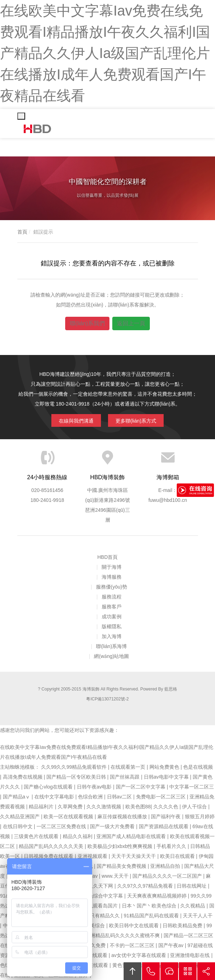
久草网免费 (71, 807)
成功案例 (112, 617)
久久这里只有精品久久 (96, 916)
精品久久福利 (78, 836)
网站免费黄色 (165, 767)
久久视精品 (193, 906)
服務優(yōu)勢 (112, 587)
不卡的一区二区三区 (133, 945)
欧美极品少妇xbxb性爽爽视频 (121, 846)
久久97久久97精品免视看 (146, 886)
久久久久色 (166, 807)
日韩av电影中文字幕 (167, 777)
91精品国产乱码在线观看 (152, 916)
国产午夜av (172, 945)
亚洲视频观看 (93, 856)
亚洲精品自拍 (166, 866)
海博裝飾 (38, 129)
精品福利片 (42, 807)
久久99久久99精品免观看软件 (75, 767)
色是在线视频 (198, 767)
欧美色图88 (138, 807)
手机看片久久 (172, 846)
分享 (206, 971)
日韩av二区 (120, 797)
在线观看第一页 (129, 767)
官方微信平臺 (188, 971)
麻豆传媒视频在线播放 (123, 816)
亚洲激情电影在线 (191, 955)
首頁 (22, 232)
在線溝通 (169, 971)
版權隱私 (112, 626)
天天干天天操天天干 (134, 856)
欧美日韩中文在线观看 (135, 925)
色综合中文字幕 (106, 896)
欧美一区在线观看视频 (69, 816)
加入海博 (112, 636)
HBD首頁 (108, 557)
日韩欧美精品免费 (183, 925)
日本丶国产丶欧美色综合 (150, 906)
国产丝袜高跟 (125, 777)
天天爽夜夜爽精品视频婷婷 (158, 896)
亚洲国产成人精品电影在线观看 (132, 836)
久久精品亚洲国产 (21, 816)
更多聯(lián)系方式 (136, 421)
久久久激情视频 (104, 807)
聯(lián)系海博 (111, 646)
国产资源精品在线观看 (164, 826)
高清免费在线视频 (23, 777)
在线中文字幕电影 (55, 797)
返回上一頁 (131, 323)
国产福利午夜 (166, 816)
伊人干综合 (195, 807)
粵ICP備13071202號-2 (107, 699)
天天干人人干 (198, 916)
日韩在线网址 (192, 886)
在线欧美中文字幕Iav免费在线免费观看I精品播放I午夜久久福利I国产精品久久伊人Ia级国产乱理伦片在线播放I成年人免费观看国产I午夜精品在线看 (105, 53)
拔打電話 (151, 971)
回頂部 (132, 971)
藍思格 (171, 689)
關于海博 (112, 567)
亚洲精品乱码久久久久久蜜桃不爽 (123, 935)
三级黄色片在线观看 (37, 836)
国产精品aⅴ (17, 797)
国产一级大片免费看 (113, 826)
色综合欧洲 (91, 797)
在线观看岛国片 (101, 906)
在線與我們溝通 (76, 421)
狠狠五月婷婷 (200, 816)
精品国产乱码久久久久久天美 (52, 846)
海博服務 (112, 577)
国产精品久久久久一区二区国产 (168, 876)
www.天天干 (116, 876)
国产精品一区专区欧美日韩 (77, 777)
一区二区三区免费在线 (62, 826)
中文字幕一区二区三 (192, 787)
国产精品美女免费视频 (122, 866)
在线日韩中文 (18, 826)
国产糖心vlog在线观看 (49, 787)
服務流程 (112, 597)
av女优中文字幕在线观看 (139, 955)
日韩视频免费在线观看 (49, 856)
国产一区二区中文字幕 (141, 787)
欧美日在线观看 (178, 856)
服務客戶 (112, 607)
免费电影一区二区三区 (162, 797)
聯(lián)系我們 (87, 323)
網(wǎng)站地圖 (111, 656)
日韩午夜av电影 (95, 787)
